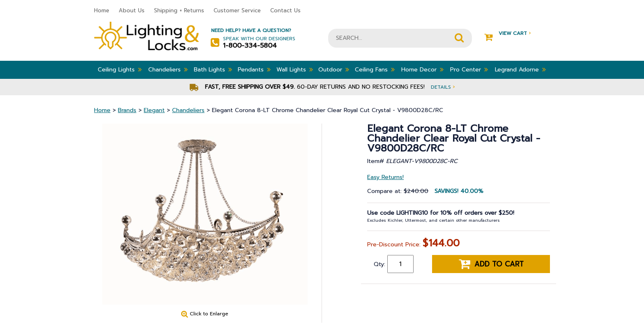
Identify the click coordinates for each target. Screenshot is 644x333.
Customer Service (237, 10)
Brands (127, 110)
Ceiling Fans (375, 69)
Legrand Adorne (520, 69)
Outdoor (334, 69)
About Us (132, 10)
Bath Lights (213, 69)
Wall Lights (295, 69)
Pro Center (469, 69)
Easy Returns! (385, 177)
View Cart (507, 33)
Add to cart (491, 264)
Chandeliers (168, 69)
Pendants (254, 69)
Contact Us (285, 10)
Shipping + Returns (179, 10)
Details (443, 87)
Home (102, 10)
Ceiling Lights (120, 69)
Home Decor (422, 69)
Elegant (154, 110)
